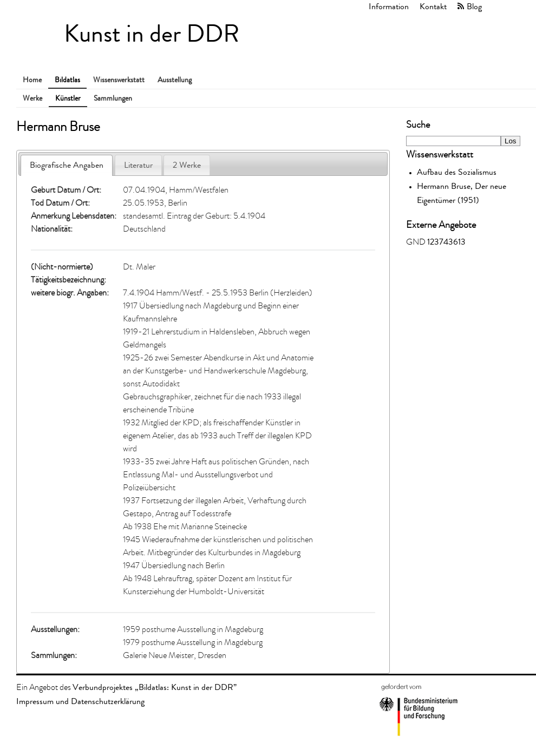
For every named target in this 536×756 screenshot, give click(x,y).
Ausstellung (175, 80)
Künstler (68, 98)
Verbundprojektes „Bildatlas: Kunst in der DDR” (155, 687)
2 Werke (187, 165)
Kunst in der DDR (152, 34)
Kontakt (433, 6)
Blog (474, 6)
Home (32, 80)
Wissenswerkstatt (119, 80)
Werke (32, 98)
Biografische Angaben (67, 165)
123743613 (446, 242)
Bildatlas (67, 80)
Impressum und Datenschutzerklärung (80, 701)
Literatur (138, 165)
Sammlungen (113, 98)
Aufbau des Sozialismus (457, 172)
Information (389, 6)
